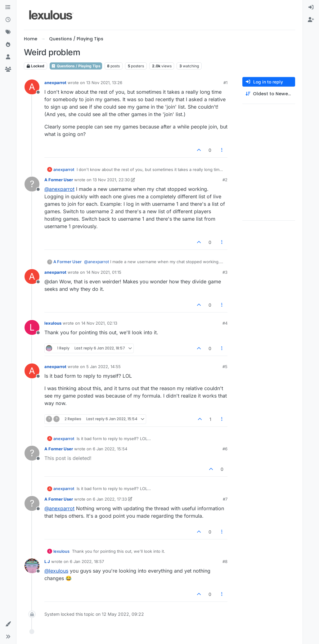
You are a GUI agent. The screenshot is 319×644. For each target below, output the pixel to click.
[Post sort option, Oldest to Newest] (269, 94)
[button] (8, 624)
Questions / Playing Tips (76, 66)
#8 (225, 561)
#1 (225, 83)
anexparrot (55, 83)
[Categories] (8, 7)
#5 (225, 367)
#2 (225, 180)
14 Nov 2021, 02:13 (99, 323)
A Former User (59, 180)
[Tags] (8, 32)
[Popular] (8, 45)
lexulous (53, 323)
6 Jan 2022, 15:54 (110, 449)
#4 (225, 323)
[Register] (311, 20)
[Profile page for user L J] (32, 566)
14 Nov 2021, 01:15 (104, 272)
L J (47, 561)
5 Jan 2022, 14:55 (103, 367)
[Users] (8, 57)
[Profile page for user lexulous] (32, 327)
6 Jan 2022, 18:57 (87, 561)
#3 (225, 272)
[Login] (311, 7)
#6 (225, 449)
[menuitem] (311, 7)
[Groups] (8, 70)
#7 (225, 499)
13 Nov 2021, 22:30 (111, 180)
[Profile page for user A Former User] (32, 184)
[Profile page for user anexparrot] (32, 87)
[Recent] (8, 20)
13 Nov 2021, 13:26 (104, 83)
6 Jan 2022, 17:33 (110, 499)
